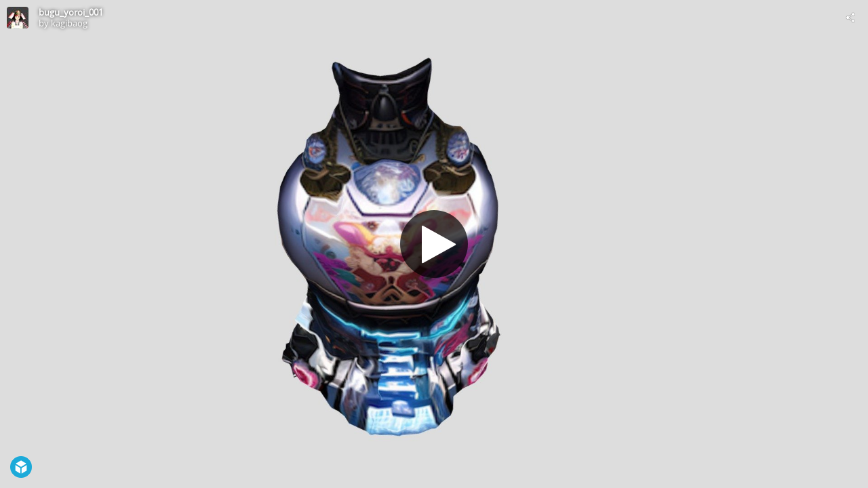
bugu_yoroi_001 (71, 12)
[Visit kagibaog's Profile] (18, 18)
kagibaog (69, 23)
